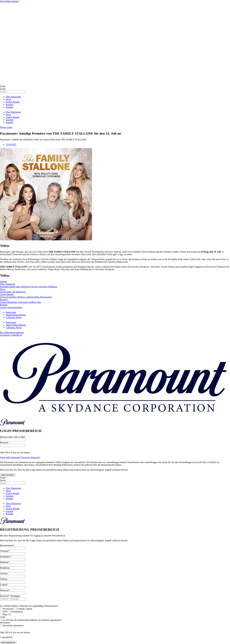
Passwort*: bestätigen (10, 596)
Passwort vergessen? (31, 457)
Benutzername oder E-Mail (13, 437)
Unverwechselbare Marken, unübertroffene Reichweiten (26, 297)
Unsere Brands (13, 102)
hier (122, 254)
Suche (3, 86)
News (8, 99)
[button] (6, 127)
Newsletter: (5, 623)
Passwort (4, 443)
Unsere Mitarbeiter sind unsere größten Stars (21, 302)
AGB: (3, 617)
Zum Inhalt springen (9, 1)
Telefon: (4, 579)
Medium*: (5, 562)
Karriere (10, 105)
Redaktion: (5, 568)
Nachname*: (6, 557)
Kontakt (9, 107)
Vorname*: (5, 551)
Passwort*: (5, 590)
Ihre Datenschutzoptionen (12, 332)
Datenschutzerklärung (16, 315)
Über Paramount (13, 97)
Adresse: (4, 573)
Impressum (11, 312)
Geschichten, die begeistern (13, 292)
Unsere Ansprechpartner (11, 307)
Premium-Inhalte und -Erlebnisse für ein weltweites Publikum (29, 287)
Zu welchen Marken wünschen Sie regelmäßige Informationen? (29, 606)
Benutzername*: (8, 545)
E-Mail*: (4, 585)
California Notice (14, 317)
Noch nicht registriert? (10, 457)
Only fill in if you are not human (15, 452)
